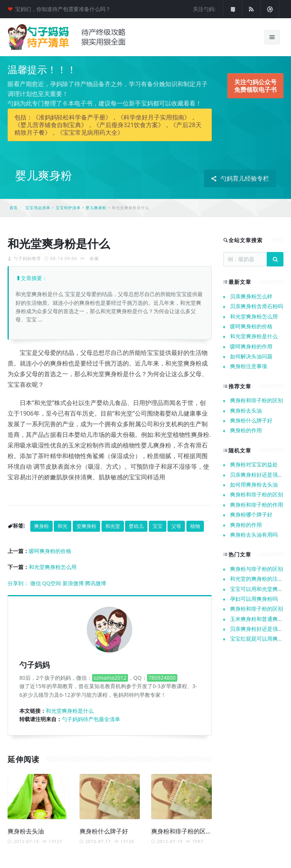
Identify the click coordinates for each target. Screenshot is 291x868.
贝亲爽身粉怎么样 (251, 296)
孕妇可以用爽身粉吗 (254, 599)
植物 (195, 526)
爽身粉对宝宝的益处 (254, 464)
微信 (36, 583)
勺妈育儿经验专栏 (240, 178)
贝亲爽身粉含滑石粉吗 (257, 306)
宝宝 (158, 526)
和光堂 (113, 526)
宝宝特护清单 (68, 208)
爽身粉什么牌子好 (104, 831)
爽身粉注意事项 (249, 366)
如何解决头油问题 (251, 356)
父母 (176, 526)
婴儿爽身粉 (96, 208)
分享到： (18, 583)
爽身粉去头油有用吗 (254, 535)
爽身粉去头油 (26, 831)
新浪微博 (73, 583)
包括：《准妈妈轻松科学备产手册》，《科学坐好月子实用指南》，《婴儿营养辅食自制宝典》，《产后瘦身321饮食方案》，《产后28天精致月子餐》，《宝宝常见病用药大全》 (108, 125)
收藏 (94, 258)
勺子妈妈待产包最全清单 (91, 719)
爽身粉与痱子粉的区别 (257, 569)
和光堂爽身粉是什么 (70, 711)
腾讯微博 (95, 583)
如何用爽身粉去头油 (254, 484)
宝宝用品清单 (38, 208)
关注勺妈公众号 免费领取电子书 (255, 86)
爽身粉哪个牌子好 (251, 514)
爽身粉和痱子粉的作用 (257, 505)
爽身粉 (41, 526)
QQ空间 (52, 583)
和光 (63, 526)
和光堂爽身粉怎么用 (53, 567)
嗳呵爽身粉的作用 (251, 346)
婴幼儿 (136, 526)
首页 (14, 208)
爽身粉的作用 (246, 430)
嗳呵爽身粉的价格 (50, 551)
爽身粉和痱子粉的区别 (181, 831)
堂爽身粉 (86, 526)
